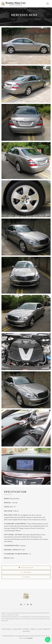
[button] (48, 640)
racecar (30, 638)
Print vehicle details (26, 568)
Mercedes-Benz (28, 19)
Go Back (26, 577)
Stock (19, 19)
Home (13, 19)
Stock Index (26, 572)
